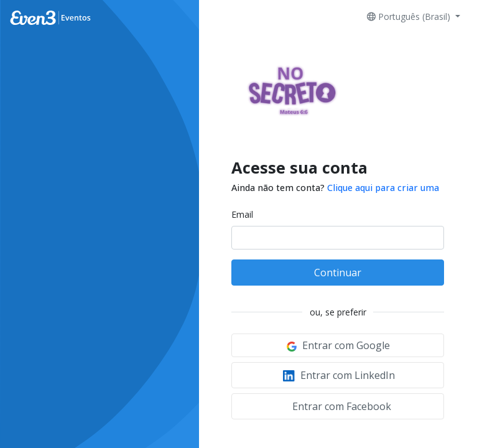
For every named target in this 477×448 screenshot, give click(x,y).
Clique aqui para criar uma (383, 188)
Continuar (338, 273)
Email (242, 214)
